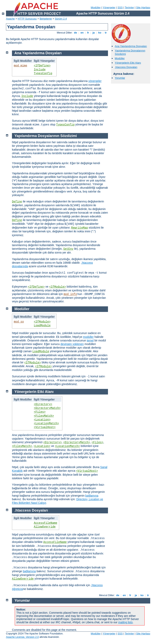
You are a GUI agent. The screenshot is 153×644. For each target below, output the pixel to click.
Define (17, 202)
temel (90, 340)
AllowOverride (45, 527)
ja (94, 33)
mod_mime (20, 66)
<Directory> (43, 404)
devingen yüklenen (72, 344)
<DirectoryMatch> (47, 408)
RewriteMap (79, 228)
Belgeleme (46, 19)
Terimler (129, 7)
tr (106, 33)
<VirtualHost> (45, 427)
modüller (88, 337)
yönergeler (95, 81)
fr (88, 33)
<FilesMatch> (44, 416)
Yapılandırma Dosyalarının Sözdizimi (46, 136)
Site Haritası (143, 7)
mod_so (19, 322)
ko (100, 33)
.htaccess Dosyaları (126, 67)
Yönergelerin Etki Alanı (128, 63)
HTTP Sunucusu (27, 19)
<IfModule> (58, 287)
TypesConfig (43, 73)
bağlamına (92, 496)
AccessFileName (46, 523)
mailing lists (125, 622)
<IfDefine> (42, 66)
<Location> (42, 420)
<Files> (40, 412)
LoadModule (42, 325)
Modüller (96, 7)
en (82, 33)
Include (40, 70)
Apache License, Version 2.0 (22, 637)
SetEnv (68, 249)
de (76, 33)
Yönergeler (109, 7)
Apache (10, 19)
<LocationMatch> (46, 423)
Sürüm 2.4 (61, 19)
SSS (120, 7)
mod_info (70, 294)
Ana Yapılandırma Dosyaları (131, 46)
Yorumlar (120, 78)
